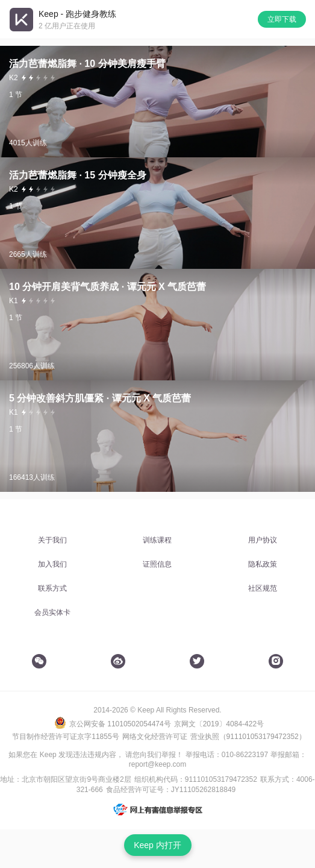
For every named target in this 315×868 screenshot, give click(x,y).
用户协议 (263, 540)
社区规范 (263, 588)
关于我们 (52, 540)
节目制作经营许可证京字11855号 (65, 737)
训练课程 (157, 540)
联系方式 (52, 588)
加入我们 (52, 564)
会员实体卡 (52, 612)
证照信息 (157, 564)
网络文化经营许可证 (155, 737)
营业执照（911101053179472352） (248, 737)
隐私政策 (263, 564)
